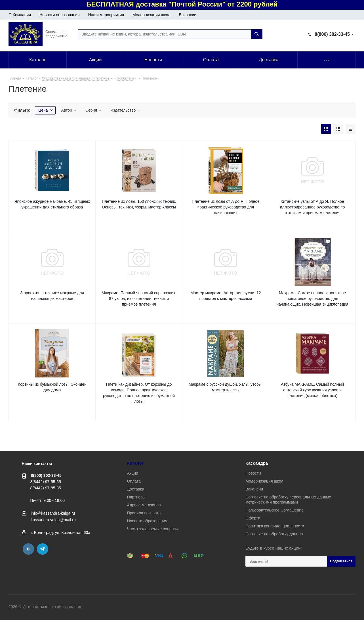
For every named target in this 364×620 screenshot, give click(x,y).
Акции (133, 473)
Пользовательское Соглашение (274, 510)
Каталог (135, 463)
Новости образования (60, 15)
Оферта (253, 518)
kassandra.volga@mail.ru (53, 520)
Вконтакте (28, 549)
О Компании (20, 15)
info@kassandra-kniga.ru (53, 513)
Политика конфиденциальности (275, 526)
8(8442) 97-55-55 (46, 482)
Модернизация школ (151, 15)
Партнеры (136, 497)
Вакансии (188, 15)
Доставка (136, 489)
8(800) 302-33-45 (332, 34)
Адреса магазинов (144, 505)
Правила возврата (144, 513)
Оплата (134, 481)
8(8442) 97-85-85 (46, 488)
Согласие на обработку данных (274, 534)
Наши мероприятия (106, 15)
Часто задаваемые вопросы (153, 529)
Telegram (43, 549)
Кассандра (257, 463)
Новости (253, 473)
